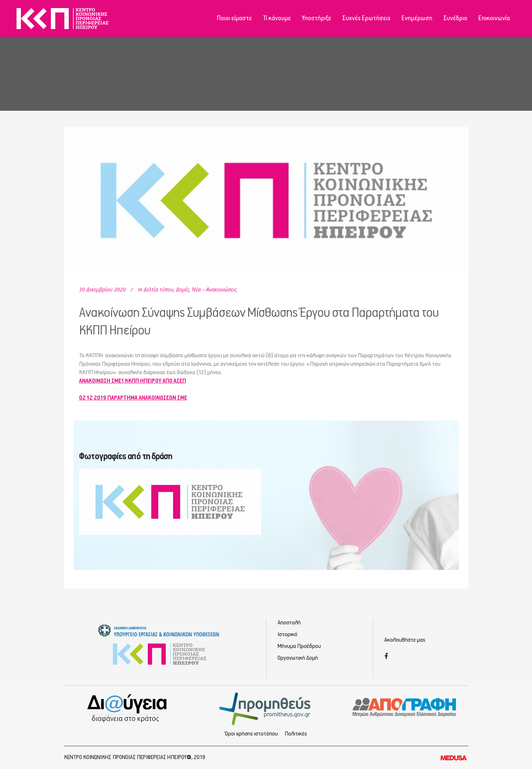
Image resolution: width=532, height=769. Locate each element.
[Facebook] (386, 657)
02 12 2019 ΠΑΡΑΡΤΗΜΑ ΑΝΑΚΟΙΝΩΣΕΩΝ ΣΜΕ (133, 398)
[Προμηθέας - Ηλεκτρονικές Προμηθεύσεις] (266, 708)
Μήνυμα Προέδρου (299, 646)
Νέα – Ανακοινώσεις (214, 289)
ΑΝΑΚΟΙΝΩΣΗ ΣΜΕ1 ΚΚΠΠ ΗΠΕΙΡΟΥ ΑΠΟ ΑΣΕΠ (133, 381)
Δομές (183, 289)
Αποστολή (289, 623)
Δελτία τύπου (159, 289)
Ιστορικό (288, 635)
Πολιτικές (296, 734)
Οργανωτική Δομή (298, 658)
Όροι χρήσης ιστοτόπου (251, 734)
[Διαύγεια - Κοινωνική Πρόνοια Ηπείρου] (128, 708)
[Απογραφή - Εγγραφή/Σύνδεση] (405, 707)
